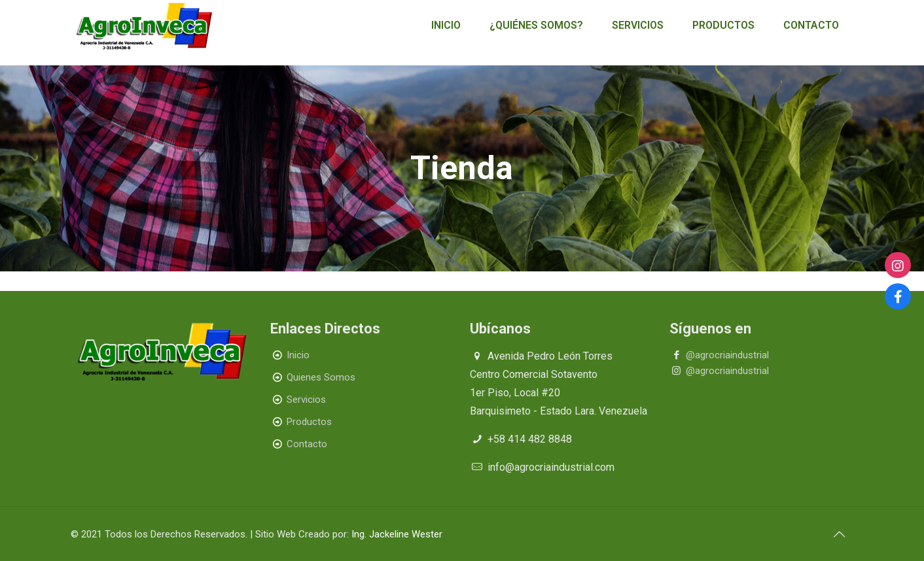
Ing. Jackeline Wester (397, 534)
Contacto (307, 444)
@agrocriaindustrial (727, 355)
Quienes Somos (321, 377)
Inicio (298, 355)
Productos (309, 422)
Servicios (306, 399)
